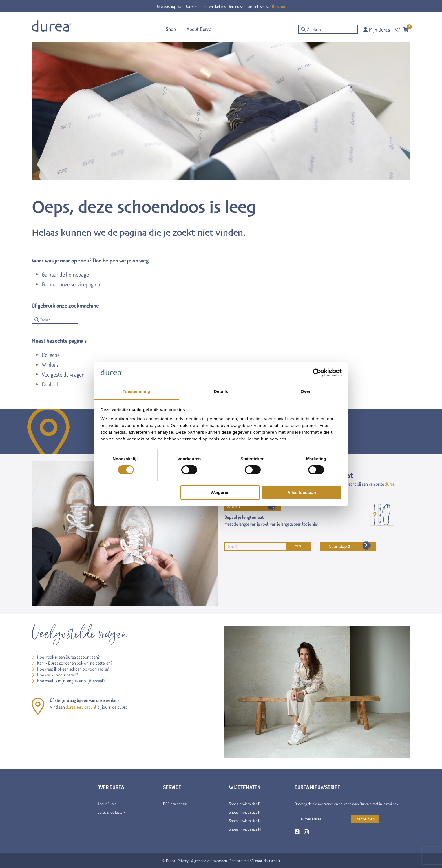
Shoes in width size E (245, 804)
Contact (50, 384)
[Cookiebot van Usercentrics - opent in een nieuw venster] (317, 373)
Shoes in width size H (245, 812)
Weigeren (220, 492)
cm (263, 547)
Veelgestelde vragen (63, 374)
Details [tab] (221, 391)
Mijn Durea (377, 30)
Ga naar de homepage (65, 274)
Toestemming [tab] (136, 391)
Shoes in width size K (245, 821)
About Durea (107, 804)
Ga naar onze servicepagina (71, 284)
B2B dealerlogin (175, 804)
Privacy (183, 861)
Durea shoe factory (111, 812)
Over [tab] (306, 391)
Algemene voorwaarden (209, 861)
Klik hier (279, 6)
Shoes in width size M (245, 829)
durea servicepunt (81, 707)
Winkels (50, 364)
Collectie (51, 355)
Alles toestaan (302, 492)
